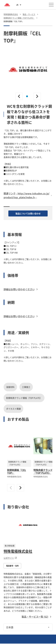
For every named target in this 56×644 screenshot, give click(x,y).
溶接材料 (10, 387)
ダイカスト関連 (13, 409)
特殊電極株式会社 (18, 551)
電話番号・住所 (12, 566)
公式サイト (10, 558)
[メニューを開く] (51, 5)
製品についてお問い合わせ (28, 213)
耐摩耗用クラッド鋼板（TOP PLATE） (24, 398)
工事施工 (26, 387)
